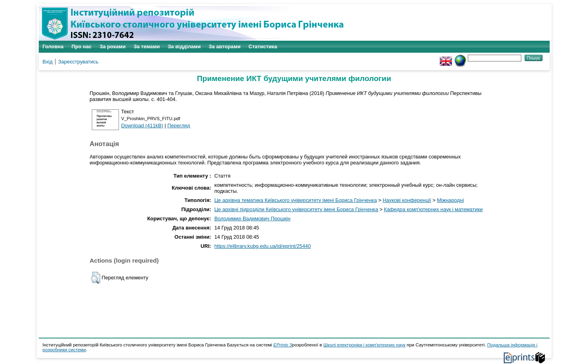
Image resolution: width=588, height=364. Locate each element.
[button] (96, 278)
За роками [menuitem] (112, 46)
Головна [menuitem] (53, 46)
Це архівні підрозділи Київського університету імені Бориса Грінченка (296, 209)
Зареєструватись (78, 62)
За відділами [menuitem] (184, 46)
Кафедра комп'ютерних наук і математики (434, 209)
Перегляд (179, 126)
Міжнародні (450, 200)
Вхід (48, 62)
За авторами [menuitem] (225, 46)
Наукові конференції (407, 200)
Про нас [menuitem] (81, 46)
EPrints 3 (283, 345)
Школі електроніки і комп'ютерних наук (364, 345)
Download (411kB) (142, 126)
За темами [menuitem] (147, 46)
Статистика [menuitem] (263, 46)
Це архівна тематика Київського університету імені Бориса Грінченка (296, 200)
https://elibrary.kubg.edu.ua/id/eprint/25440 (263, 246)
